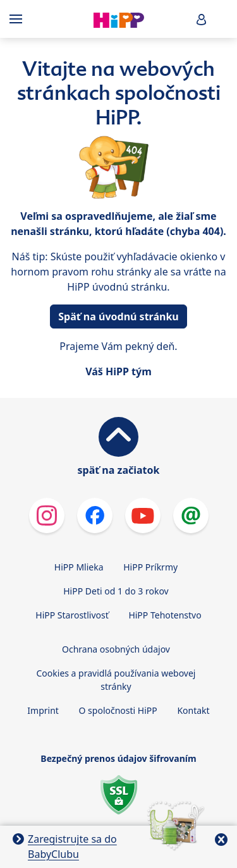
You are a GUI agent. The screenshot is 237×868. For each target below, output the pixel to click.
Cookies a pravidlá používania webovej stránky (116, 680)
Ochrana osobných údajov (116, 649)
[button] (202, 19)
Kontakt (193, 710)
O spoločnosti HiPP (118, 710)
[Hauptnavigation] (18, 19)
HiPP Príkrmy (150, 567)
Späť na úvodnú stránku (118, 316)
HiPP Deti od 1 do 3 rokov (116, 591)
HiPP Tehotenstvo (165, 615)
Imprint (43, 710)
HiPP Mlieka (79, 567)
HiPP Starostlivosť (72, 615)
